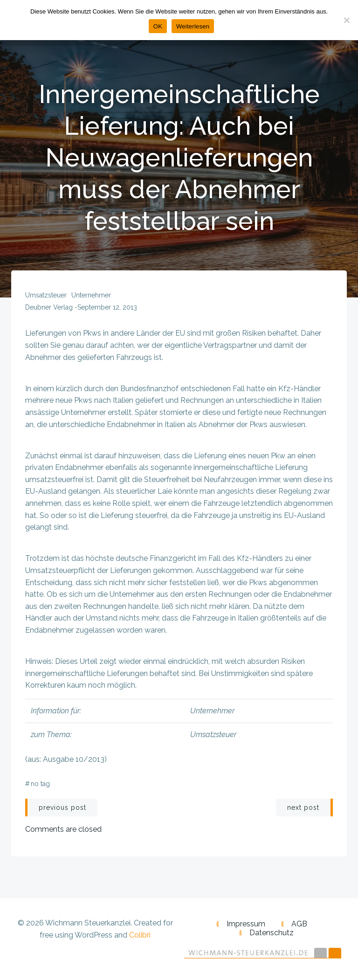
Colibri (140, 935)
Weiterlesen (193, 26)
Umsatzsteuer (46, 295)
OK (158, 26)
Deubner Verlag (49, 307)
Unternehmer (91, 295)
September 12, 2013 (107, 307)
